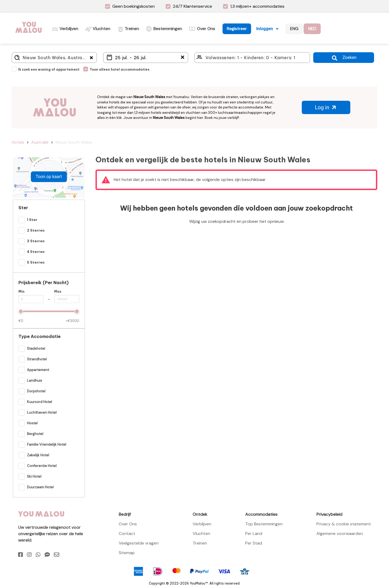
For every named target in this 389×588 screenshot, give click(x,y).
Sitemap (127, 553)
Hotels (18, 142)
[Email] (57, 555)
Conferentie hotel (42, 466)
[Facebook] (21, 555)
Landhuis (35, 380)
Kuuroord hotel (39, 402)
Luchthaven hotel (42, 412)
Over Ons (128, 524)
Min (21, 291)
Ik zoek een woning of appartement (49, 69)
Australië (40, 142)
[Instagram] (29, 555)
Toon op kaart (49, 177)
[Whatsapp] (38, 555)
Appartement (38, 370)
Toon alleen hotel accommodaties (120, 69)
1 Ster (32, 220)
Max (58, 291)
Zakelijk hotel (38, 455)
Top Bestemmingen (264, 524)
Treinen (200, 543)
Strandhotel (37, 359)
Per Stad (254, 543)
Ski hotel (34, 476)
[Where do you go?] (54, 58)
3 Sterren (36, 241)
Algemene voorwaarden (340, 533)
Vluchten (201, 533)
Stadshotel (36, 349)
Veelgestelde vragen (139, 543)
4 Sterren (36, 252)
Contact (127, 533)
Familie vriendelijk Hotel (47, 444)
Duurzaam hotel (40, 487)
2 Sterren (36, 230)
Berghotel (35, 434)
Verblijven (202, 524)
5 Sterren (36, 262)
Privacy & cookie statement (344, 524)
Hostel (32, 423)
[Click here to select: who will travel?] (252, 58)
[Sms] (47, 555)
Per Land (254, 533)
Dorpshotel (36, 391)
